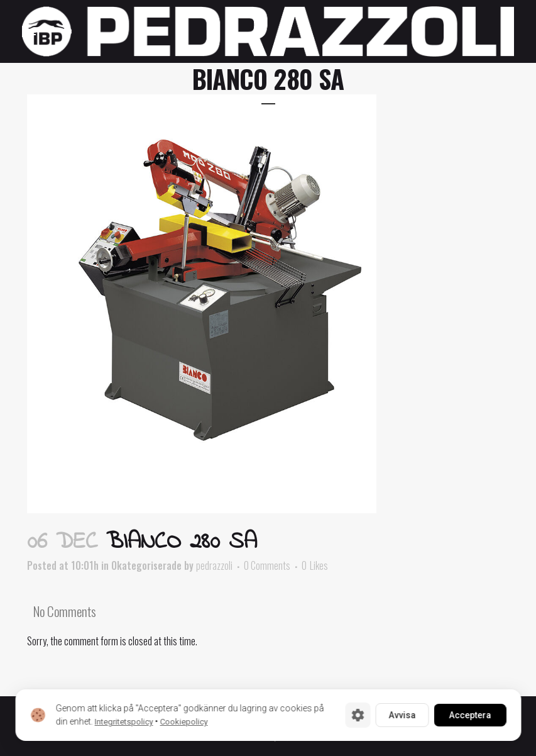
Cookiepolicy (183, 722)
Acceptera (470, 715)
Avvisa (402, 715)
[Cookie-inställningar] (358, 715)
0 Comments (267, 565)
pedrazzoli (214, 565)
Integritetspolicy (123, 722)
